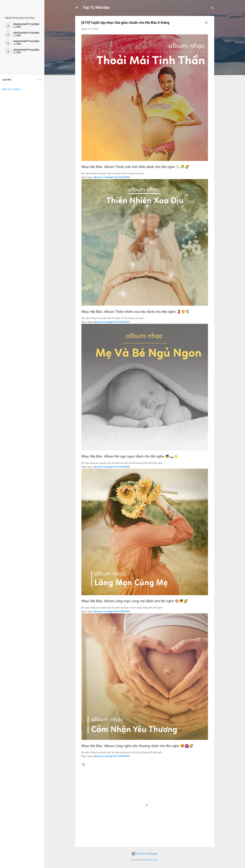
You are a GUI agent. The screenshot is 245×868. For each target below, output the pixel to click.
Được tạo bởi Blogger (145, 854)
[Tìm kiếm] (212, 9)
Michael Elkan (153, 860)
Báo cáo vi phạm (11, 89)
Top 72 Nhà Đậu (96, 8)
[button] (206, 23)
